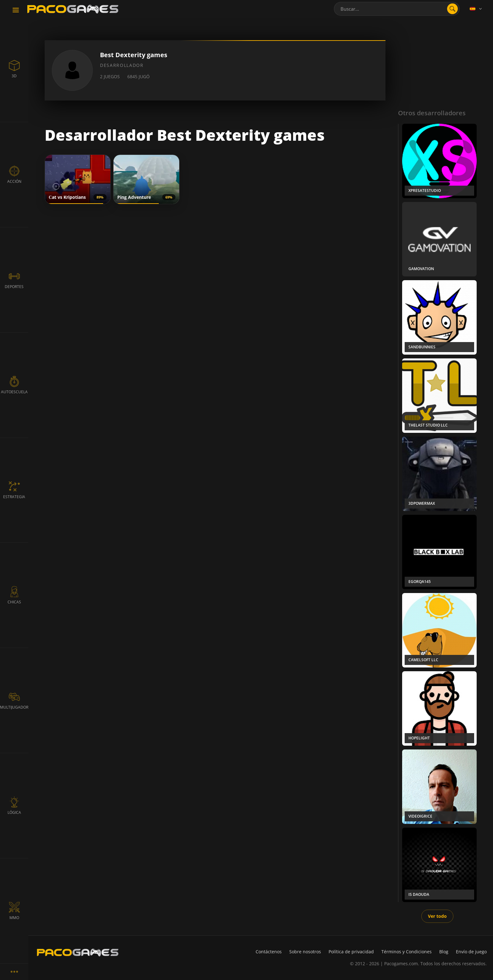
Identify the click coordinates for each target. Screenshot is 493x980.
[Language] (476, 9)
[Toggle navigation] (16, 10)
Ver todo (437, 916)
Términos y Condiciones (407, 952)
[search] (452, 9)
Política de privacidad (351, 952)
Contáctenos (269, 952)
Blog (444, 952)
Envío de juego (471, 952)
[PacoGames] (78, 952)
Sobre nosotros (305, 952)
